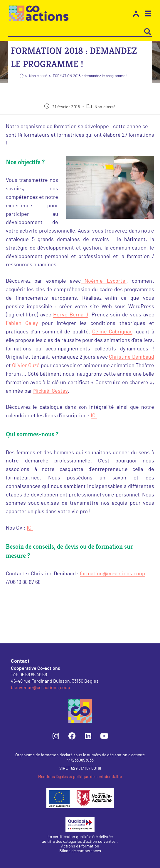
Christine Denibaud (132, 357)
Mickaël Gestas (50, 391)
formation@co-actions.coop (112, 574)
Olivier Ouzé (26, 366)
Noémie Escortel (104, 281)
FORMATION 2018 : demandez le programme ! (90, 76)
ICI (94, 416)
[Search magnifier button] (148, 32)
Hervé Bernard (71, 315)
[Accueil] (22, 76)
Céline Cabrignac (112, 332)
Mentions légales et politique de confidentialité (80, 777)
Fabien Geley (22, 323)
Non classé (105, 107)
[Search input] (76, 32)
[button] (148, 14)
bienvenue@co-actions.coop (41, 687)
